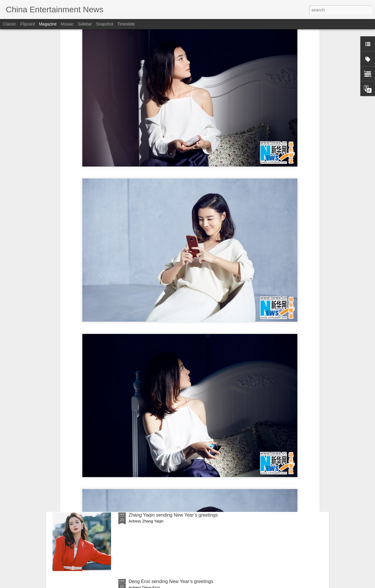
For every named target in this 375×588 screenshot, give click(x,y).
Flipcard (28, 24)
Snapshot (105, 24)
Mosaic (67, 24)
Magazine (48, 24)
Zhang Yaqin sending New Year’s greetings (173, 515)
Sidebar (85, 24)
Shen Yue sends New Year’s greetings (168, 449)
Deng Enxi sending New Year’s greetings (171, 581)
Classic (10, 24)
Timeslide (126, 24)
